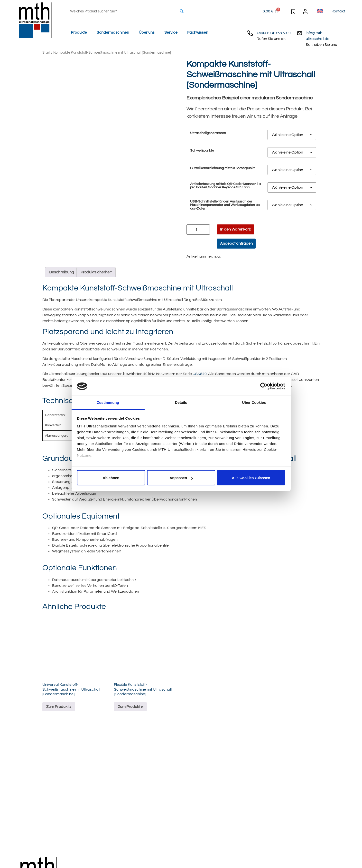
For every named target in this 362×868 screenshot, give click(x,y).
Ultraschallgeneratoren (208, 133)
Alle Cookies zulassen (251, 478)
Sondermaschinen (113, 32)
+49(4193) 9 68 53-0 (274, 33)
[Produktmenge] (198, 230)
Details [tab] (181, 402)
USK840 (200, 374)
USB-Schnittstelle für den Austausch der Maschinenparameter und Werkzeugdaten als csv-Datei (225, 205)
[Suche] (182, 11)
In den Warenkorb (236, 229)
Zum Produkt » (59, 707)
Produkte (79, 32)
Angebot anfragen (236, 243)
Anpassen (181, 478)
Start (46, 53)
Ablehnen (111, 478)
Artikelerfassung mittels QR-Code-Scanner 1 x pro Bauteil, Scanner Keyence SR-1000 (226, 186)
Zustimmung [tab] (108, 402)
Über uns (147, 32)
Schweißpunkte (202, 151)
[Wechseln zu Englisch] (320, 11)
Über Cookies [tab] (254, 402)
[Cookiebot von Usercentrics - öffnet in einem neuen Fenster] (264, 386)
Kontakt (338, 11)
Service (171, 32)
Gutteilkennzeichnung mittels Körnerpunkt (222, 168)
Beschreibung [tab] (62, 272)
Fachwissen (198, 32)
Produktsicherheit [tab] (96, 272)
